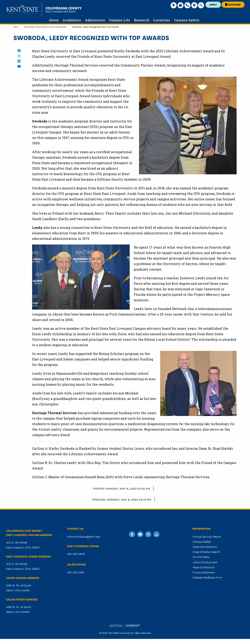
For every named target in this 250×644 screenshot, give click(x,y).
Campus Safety (202, 541)
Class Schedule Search (206, 552)
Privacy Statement (204, 572)
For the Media (201, 557)
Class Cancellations (205, 547)
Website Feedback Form (207, 577)
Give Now (233, 4)
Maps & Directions (204, 567)
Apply (213, 4)
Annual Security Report (207, 536)
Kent (16, 27)
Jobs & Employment (205, 562)
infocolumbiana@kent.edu (84, 536)
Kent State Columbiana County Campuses (45, 27)
